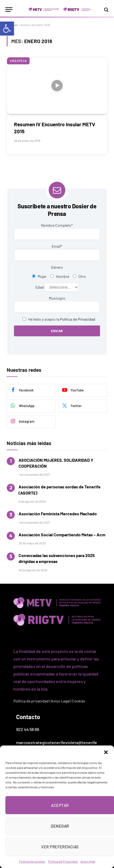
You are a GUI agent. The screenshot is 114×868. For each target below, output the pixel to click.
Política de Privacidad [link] (63, 861)
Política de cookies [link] (32, 861)
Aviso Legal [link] (60, 701)
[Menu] (9, 10)
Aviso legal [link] (88, 861)
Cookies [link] (79, 701)
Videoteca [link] (18, 61)
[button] (106, 752)
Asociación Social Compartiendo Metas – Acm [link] (62, 535)
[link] (7, 29)
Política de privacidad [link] (31, 701)
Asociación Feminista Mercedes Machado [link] (58, 514)
